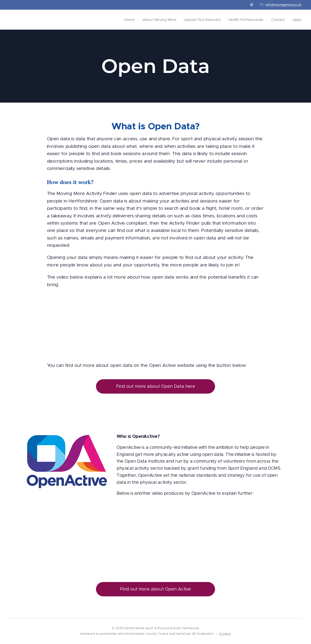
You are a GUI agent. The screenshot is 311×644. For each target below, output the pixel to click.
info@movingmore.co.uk (283, 5)
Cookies (225, 634)
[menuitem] (126, 20)
